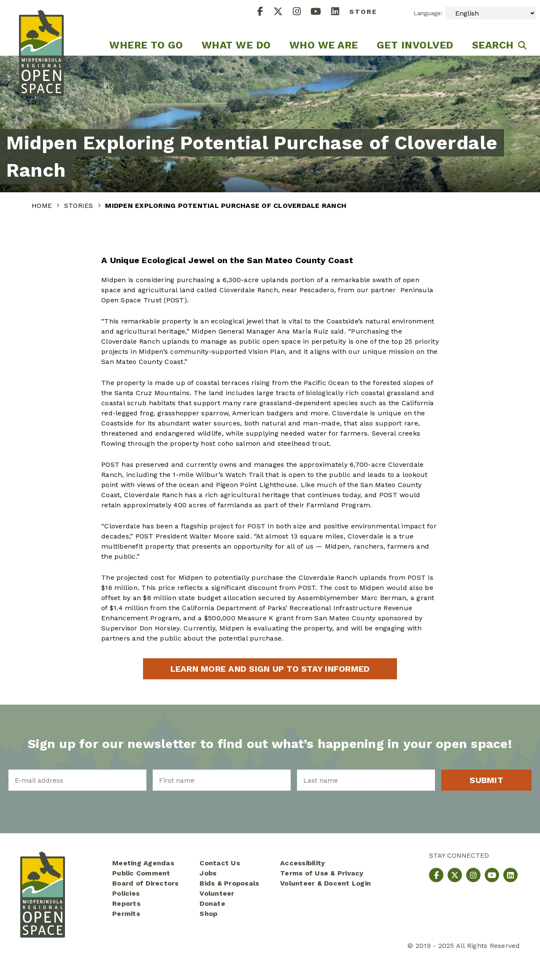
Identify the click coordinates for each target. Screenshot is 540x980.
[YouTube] (321, 12)
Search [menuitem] (493, 45)
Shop (208, 914)
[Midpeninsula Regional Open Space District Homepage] (41, 28)
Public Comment (141, 873)
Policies (126, 893)
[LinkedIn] (340, 12)
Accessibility (302, 863)
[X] (283, 12)
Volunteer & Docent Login (325, 883)
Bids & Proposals (229, 883)
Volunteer (217, 893)
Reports (126, 903)
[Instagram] (302, 12)
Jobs (208, 873)
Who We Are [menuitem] (324, 45)
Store (363, 12)
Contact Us (220, 863)
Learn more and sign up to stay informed (270, 669)
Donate (212, 903)
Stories (80, 206)
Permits (126, 914)
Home (43, 206)
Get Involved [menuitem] (415, 45)
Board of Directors (146, 883)
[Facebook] (265, 12)
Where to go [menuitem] (146, 45)
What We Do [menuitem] (236, 45)
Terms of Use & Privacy (322, 873)
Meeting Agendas (143, 863)
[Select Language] (490, 13)
